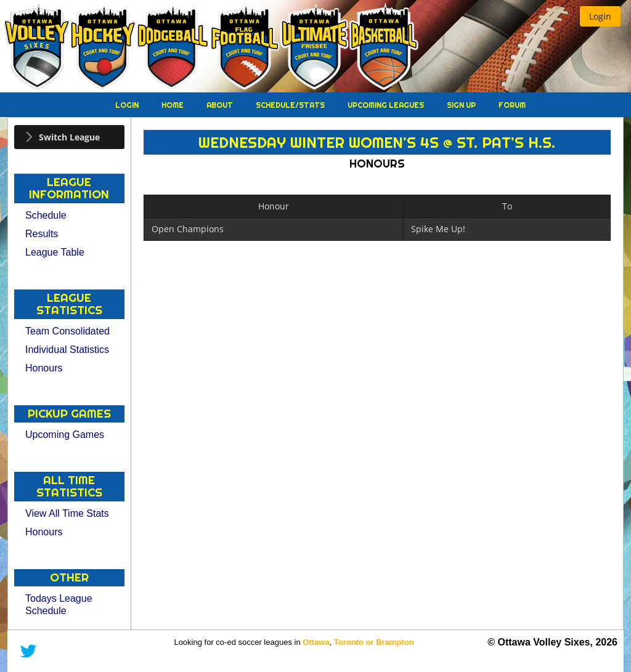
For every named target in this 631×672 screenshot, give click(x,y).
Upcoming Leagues (387, 105)
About (221, 105)
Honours (44, 368)
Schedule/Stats (291, 105)
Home (173, 105)
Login (128, 105)
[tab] (69, 137)
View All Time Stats (67, 513)
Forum (512, 105)
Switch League (69, 137)
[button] (600, 16)
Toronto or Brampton (374, 642)
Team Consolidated (67, 331)
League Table (55, 252)
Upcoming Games (65, 435)
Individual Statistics (67, 350)
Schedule (46, 215)
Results (42, 234)
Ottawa (316, 642)
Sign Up (462, 105)
